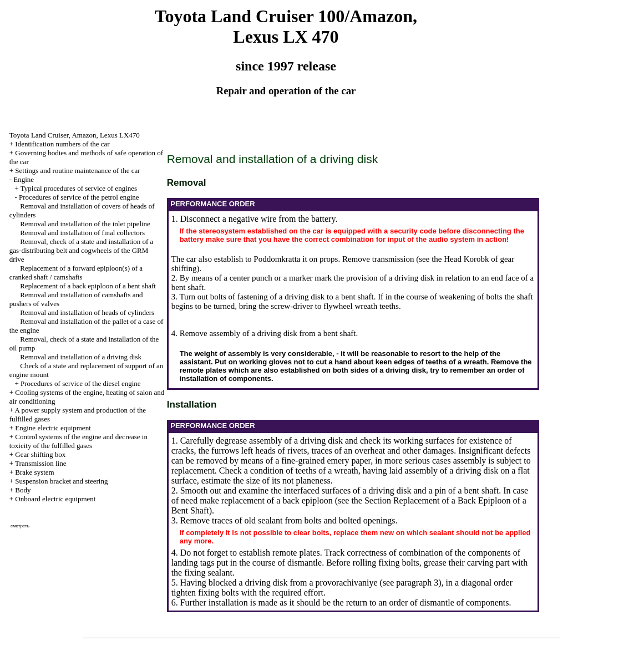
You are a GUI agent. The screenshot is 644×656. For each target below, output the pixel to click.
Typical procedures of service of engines (79, 188)
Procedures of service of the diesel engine (81, 383)
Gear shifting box (40, 454)
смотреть (20, 526)
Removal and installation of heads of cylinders (87, 312)
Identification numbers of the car (62, 144)
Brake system (34, 472)
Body (23, 490)
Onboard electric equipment (55, 499)
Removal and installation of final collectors (82, 233)
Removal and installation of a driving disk (81, 357)
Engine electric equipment (53, 428)
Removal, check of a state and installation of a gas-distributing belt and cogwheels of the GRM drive (82, 250)
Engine (24, 179)
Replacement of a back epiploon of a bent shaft (88, 286)
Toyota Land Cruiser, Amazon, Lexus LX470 (75, 135)
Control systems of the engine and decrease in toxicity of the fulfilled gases (78, 441)
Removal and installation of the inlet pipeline (85, 224)
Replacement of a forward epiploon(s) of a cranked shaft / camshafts (76, 273)
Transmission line (40, 463)
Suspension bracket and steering (61, 481)
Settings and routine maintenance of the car (77, 171)
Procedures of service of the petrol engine (79, 197)
